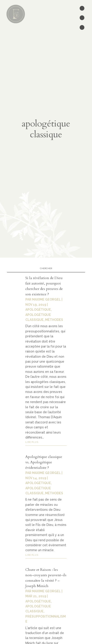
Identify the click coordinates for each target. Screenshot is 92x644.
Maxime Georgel (46, 473)
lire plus (32, 442)
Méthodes (54, 493)
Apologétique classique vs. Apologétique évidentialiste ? (44, 462)
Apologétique (38, 483)
